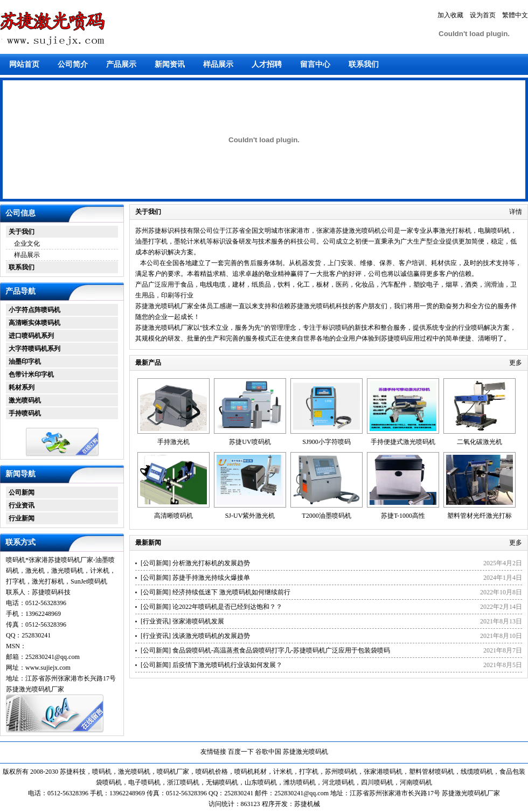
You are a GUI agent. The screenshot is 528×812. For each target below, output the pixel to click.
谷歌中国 (268, 752)
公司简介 (73, 64)
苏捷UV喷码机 (250, 442)
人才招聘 (267, 64)
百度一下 (241, 752)
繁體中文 (515, 15)
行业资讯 (22, 505)
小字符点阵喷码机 (34, 310)
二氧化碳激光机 (480, 442)
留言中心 (315, 64)
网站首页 (24, 64)
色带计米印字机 (31, 374)
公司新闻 (22, 492)
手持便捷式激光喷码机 (403, 442)
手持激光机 (173, 442)
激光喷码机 (25, 400)
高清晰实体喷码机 (34, 323)
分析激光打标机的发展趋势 (211, 563)
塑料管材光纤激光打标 (480, 516)
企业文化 (27, 244)
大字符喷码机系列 (34, 349)
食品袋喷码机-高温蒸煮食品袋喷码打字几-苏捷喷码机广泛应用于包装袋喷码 (281, 650)
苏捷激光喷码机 (305, 752)
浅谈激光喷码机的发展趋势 (211, 636)
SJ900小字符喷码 (326, 442)
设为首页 (483, 15)
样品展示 (218, 64)
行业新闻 (22, 518)
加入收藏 (450, 15)
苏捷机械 (307, 804)
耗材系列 (22, 387)
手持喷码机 (25, 413)
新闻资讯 (170, 64)
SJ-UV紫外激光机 (250, 516)
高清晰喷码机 (173, 516)
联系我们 (364, 64)
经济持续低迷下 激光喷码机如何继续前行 (231, 592)
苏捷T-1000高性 (403, 516)
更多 (516, 363)
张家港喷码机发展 (198, 621)
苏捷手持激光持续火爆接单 (211, 578)
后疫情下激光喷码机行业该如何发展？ (227, 665)
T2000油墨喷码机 (326, 516)
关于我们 (22, 232)
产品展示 (121, 64)
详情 (516, 212)
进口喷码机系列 (31, 336)
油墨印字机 (25, 362)
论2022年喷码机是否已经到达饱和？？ (227, 607)
